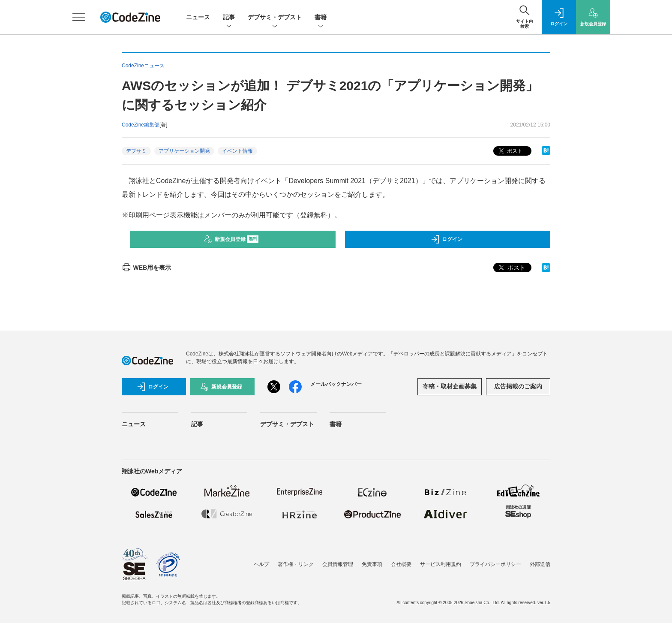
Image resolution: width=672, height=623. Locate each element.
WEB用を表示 (146, 268)
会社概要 (401, 564)
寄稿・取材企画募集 (450, 386)
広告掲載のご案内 (518, 386)
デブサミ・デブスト (275, 18)
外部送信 (540, 564)
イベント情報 (237, 151)
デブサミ (136, 151)
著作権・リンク (296, 564)
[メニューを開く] (79, 17)
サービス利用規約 (441, 564)
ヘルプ (261, 564)
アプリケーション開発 (184, 151)
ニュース (198, 17)
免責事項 (372, 564)
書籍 (321, 18)
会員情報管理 (338, 564)
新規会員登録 (231, 239)
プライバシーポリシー (495, 564)
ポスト (510, 151)
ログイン (447, 239)
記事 (229, 18)
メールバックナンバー (336, 384)
